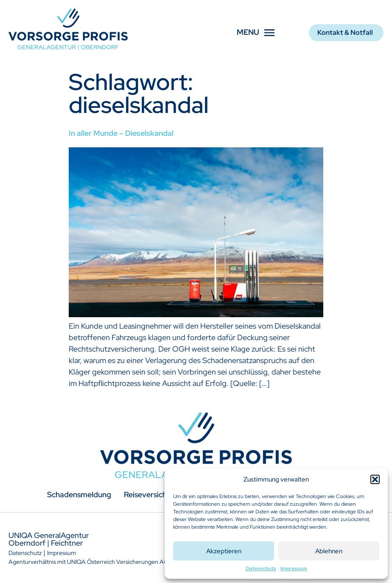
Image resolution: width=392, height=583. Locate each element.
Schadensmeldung (79, 494)
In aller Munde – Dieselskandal (121, 133)
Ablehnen (329, 551)
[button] (375, 479)
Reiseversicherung (155, 494)
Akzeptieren (224, 551)
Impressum (294, 569)
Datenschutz (261, 569)
